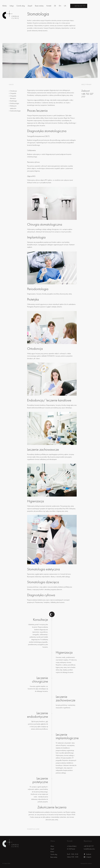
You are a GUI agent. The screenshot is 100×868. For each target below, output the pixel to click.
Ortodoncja (13, 91)
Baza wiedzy (39, 6)
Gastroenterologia (15, 111)
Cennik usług (21, 6)
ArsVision (90, 863)
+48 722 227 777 (80, 6)
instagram (89, 857)
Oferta (52, 846)
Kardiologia (13, 101)
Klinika (5, 6)
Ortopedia (13, 93)
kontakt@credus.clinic (89, 849)
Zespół (30, 6)
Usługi (12, 6)
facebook (89, 854)
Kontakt (49, 6)
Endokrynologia (14, 103)
